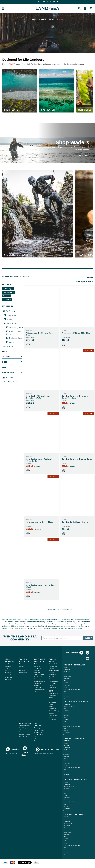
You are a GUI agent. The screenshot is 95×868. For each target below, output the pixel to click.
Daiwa (66, 667)
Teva (65, 698)
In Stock (8, 378)
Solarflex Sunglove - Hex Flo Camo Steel (41, 586)
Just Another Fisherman (72, 689)
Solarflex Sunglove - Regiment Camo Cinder (39, 460)
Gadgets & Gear (39, 690)
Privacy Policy (39, 732)
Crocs (65, 687)
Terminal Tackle (54, 670)
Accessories (8, 675)
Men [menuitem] (34, 19)
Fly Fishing (9, 311)
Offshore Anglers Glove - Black (40, 522)
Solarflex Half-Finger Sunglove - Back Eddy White (40, 397)
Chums (66, 683)
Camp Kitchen (39, 675)
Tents (36, 664)
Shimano (67, 789)
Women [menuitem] (42, 19)
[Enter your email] (62, 638)
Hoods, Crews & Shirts (15, 333)
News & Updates (25, 734)
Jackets (7, 664)
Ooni (65, 708)
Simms (66, 694)
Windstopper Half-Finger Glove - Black (40, 334)
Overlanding (53, 715)
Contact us (23, 736)
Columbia (67, 685)
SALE (51, 717)
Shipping (37, 728)
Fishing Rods (53, 666)
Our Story (23, 728)
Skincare (52, 706)
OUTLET (52, 713)
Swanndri (67, 696)
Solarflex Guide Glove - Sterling (75, 522)
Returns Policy (39, 730)
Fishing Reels (53, 664)
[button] (3, 8)
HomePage (7, 276)
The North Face (68, 672)
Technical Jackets (15, 338)
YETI (65, 680)
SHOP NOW (83, 155)
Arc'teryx (66, 674)
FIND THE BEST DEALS (47, 2)
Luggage (52, 704)
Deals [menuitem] (60, 19)
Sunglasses (52, 720)
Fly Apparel (10, 323)
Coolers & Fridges (54, 711)
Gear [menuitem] (52, 19)
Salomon (66, 678)
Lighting (37, 666)
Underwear (8, 673)
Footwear (8, 666)
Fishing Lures (53, 681)
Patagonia (67, 670)
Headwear (10, 315)
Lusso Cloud (67, 676)
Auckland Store (24, 726)
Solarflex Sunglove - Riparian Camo (77, 459)
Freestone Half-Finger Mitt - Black (76, 333)
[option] (28, 344)
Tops (6, 668)
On (65, 692)
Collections (8, 677)
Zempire (66, 745)
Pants (10, 342)
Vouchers (37, 685)
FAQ (36, 739)
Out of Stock (10, 382)
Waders (9, 319)
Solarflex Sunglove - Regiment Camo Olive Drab (75, 397)
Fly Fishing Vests (15, 327)
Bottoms (8, 670)
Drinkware (52, 702)
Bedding (37, 672)
